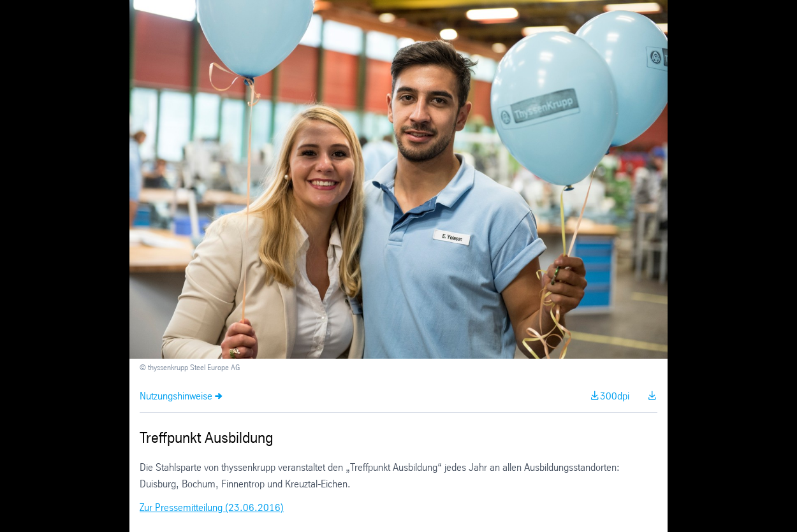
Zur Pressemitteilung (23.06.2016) (212, 508)
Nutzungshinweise (176, 397)
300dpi (615, 397)
